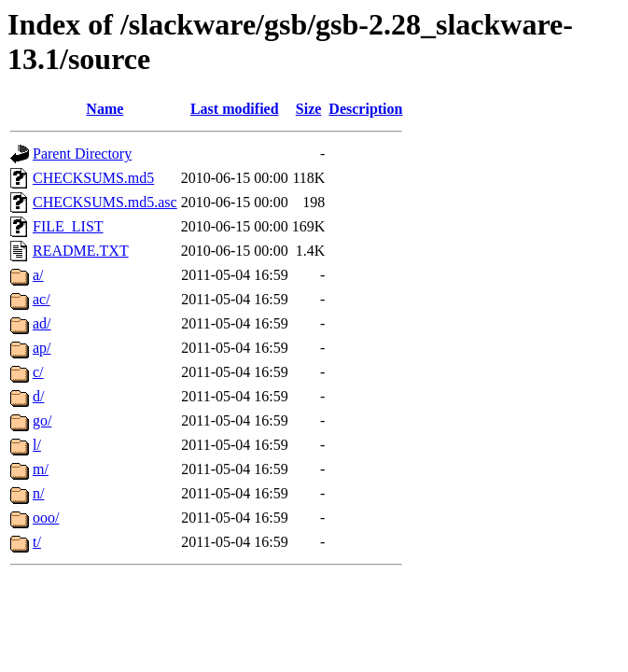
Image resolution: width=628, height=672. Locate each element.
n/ (38, 493)
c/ (38, 372)
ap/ (42, 348)
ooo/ (46, 518)
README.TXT (81, 251)
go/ (42, 420)
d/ (38, 396)
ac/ (42, 299)
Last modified (235, 109)
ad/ (42, 323)
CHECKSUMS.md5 (93, 178)
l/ (37, 445)
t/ (37, 542)
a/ (38, 275)
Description (365, 109)
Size (309, 109)
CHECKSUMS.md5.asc (105, 202)
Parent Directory (82, 154)
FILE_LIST (68, 226)
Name (105, 109)
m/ (41, 469)
